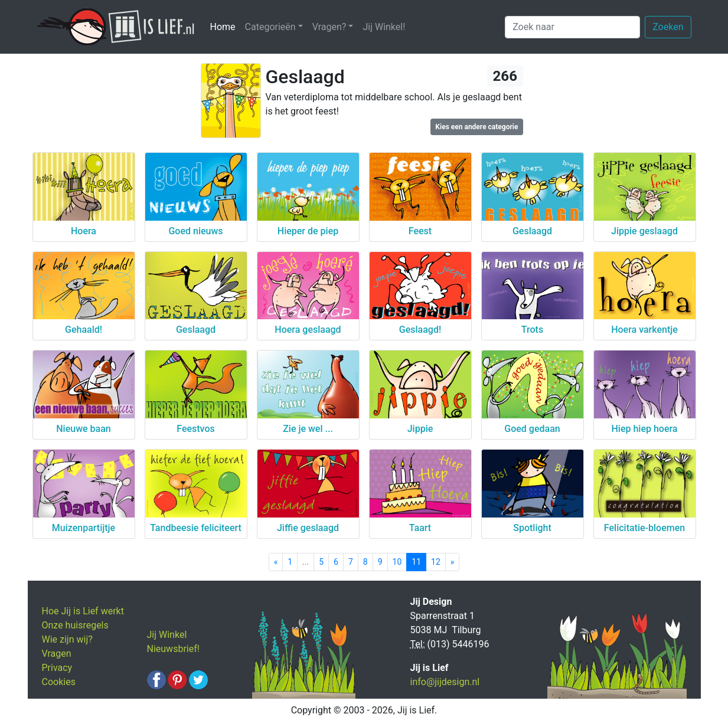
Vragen (57, 654)
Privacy (57, 668)
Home (225, 26)
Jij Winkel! (384, 27)
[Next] (453, 562)
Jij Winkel (167, 635)
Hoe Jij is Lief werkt (83, 611)
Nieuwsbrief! (173, 649)
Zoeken (668, 27)
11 (416, 562)
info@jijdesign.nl (445, 682)
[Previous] (276, 562)
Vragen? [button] (329, 27)
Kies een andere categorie (476, 127)
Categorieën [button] (270, 27)
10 (397, 562)
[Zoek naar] (572, 27)
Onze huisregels (75, 625)
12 (436, 562)
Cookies (59, 682)
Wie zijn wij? (67, 639)
